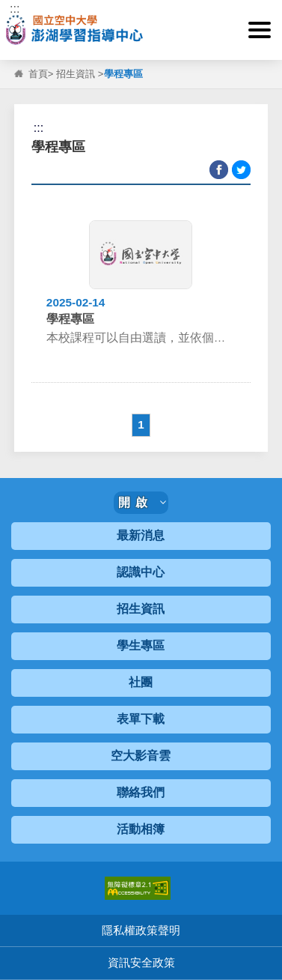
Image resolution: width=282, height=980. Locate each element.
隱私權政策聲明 (141, 930)
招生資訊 (76, 74)
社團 (141, 682)
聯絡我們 (141, 792)
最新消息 (141, 535)
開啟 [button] (142, 502)
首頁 (38, 74)
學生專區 (141, 645)
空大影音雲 (141, 756)
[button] (260, 30)
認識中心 (141, 572)
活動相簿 (141, 829)
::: (15, 9)
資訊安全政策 (141, 962)
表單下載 (141, 719)
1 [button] (141, 424)
